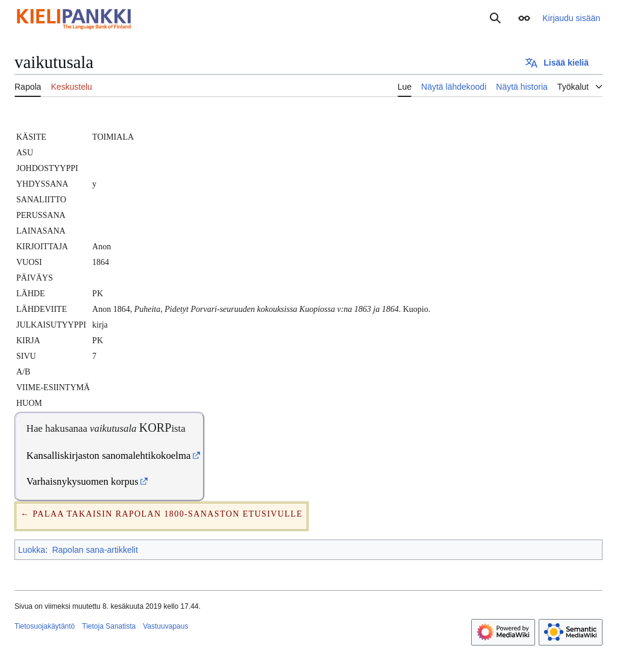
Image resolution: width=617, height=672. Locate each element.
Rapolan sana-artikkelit (95, 550)
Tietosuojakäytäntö (45, 626)
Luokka (32, 550)
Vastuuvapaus (165, 626)
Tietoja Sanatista (109, 626)
